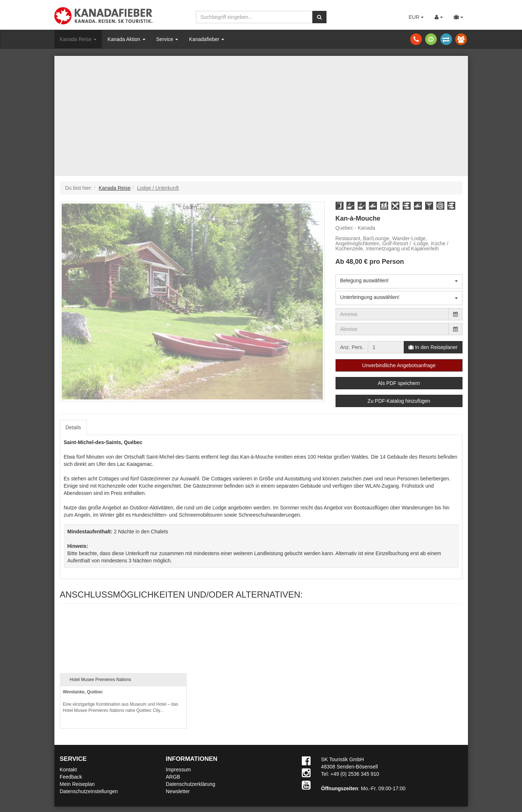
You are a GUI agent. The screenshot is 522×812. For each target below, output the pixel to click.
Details (73, 427)
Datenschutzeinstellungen (89, 791)
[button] (340, 206)
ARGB (173, 777)
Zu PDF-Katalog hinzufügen (399, 401)
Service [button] (167, 39)
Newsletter (178, 791)
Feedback (71, 777)
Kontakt (68, 770)
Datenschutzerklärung (190, 784)
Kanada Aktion (126, 39)
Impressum (178, 770)
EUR (416, 17)
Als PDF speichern (399, 383)
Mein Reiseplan (77, 784)
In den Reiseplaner (433, 347)
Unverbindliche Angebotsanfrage (399, 365)
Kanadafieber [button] (207, 39)
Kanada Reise (78, 39)
